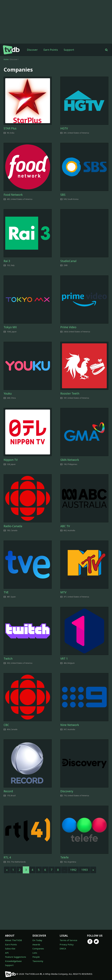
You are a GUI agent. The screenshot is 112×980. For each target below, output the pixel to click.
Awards (36, 944)
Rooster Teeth (70, 394)
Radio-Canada (13, 526)
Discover (32, 50)
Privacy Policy (67, 944)
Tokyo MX (10, 327)
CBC (6, 725)
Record (8, 791)
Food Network (13, 195)
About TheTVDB (13, 940)
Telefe (65, 857)
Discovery (67, 791)
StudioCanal (68, 261)
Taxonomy (38, 961)
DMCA (63, 949)
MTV (63, 592)
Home (6, 59)
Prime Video (68, 327)
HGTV (64, 128)
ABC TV (65, 526)
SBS (63, 195)
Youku (8, 394)
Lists (35, 953)
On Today (37, 940)
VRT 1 (64, 659)
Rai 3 (7, 261)
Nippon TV (11, 460)
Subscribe (10, 949)
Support (69, 50)
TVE (6, 592)
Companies (38, 949)
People (36, 957)
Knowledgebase (13, 961)
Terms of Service (68, 940)
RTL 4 (7, 857)
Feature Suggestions (16, 957)
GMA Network (70, 460)
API (7, 953)
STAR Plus (10, 128)
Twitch (8, 659)
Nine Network (70, 725)
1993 (85, 870)
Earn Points (51, 50)
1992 (73, 870)
